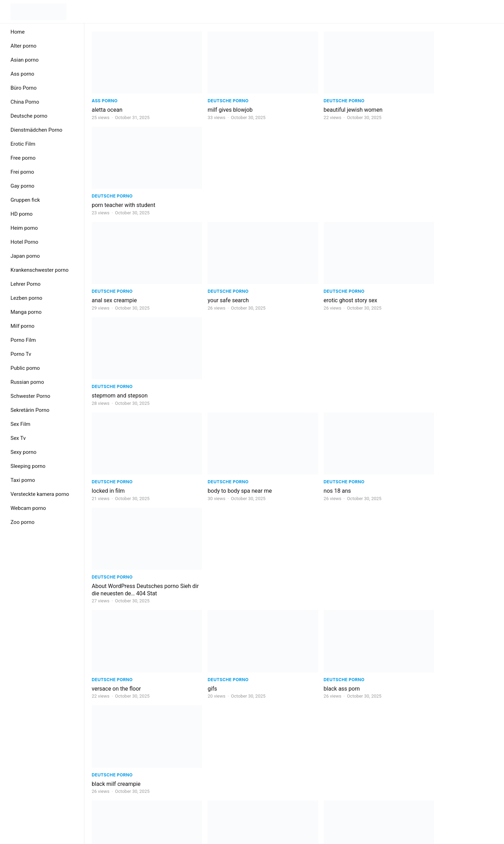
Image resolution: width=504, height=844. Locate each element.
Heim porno (24, 228)
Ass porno (22, 74)
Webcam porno (28, 508)
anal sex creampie (114, 190)
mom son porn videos (119, 731)
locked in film (108, 278)
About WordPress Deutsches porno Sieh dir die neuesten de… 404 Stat (444, 282)
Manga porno (26, 312)
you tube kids (211, 556)
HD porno (22, 214)
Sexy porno (23, 452)
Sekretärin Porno (30, 410)
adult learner (416, 461)
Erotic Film (23, 144)
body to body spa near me (227, 278)
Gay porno (22, 186)
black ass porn (315, 373)
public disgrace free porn (122, 644)
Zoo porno (23, 522)
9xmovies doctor (318, 556)
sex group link (109, 461)
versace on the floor (116, 373)
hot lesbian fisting (114, 556)
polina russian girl (422, 556)
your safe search (215, 190)
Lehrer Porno (26, 284)
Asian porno (24, 60)
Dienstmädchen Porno (36, 130)
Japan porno (25, 256)
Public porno (25, 368)
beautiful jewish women (327, 102)
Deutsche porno (29, 116)
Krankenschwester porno (40, 270)
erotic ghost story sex (324, 190)
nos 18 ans (311, 278)
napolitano (310, 461)
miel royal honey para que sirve (233, 731)
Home (17, 32)
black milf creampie (425, 373)
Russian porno (27, 382)
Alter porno (23, 46)
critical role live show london (230, 644)
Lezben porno (26, 298)
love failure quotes (423, 644)
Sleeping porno (28, 466)
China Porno (25, 102)
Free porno (23, 158)
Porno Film (23, 340)
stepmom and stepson (428, 190)
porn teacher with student (432, 102)
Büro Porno (24, 88)
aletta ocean (107, 102)
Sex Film (20, 424)
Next (325, 762)
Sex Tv (18, 438)
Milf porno (22, 326)
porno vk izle (313, 644)
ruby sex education (321, 731)
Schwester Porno (30, 396)
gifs (199, 373)
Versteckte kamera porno (40, 494)
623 (303, 762)
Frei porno (22, 172)
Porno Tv (21, 354)
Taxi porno (23, 480)
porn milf (411, 731)
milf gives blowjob (217, 102)
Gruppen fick (25, 200)
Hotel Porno (24, 242)
